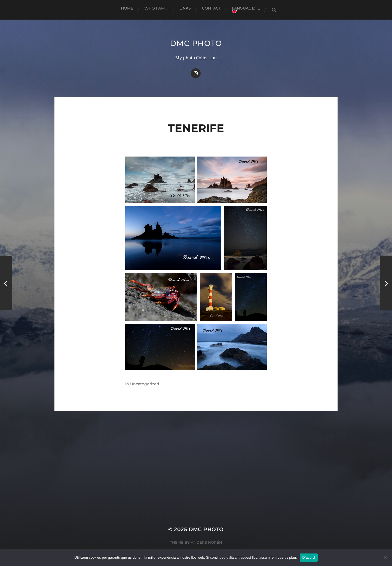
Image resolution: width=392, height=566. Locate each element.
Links (185, 8)
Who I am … (156, 8)
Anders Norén (206, 542)
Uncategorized (145, 384)
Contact (212, 8)
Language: (244, 10)
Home (127, 8)
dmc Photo (196, 43)
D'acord (309, 557)
